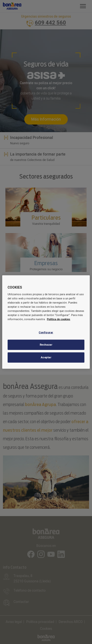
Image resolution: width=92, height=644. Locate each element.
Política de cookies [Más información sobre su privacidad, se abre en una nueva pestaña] (59, 319)
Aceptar (46, 357)
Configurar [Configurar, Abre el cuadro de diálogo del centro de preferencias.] (46, 332)
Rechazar (46, 345)
